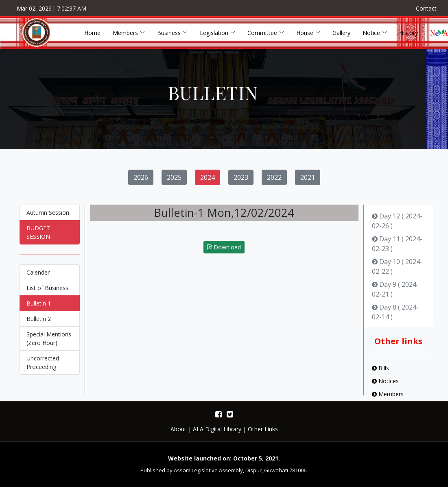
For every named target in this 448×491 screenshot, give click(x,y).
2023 (241, 181)
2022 (274, 181)
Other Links (263, 429)
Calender (38, 276)
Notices (385, 385)
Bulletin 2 (39, 322)
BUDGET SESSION (38, 236)
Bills (380, 372)
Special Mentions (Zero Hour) (49, 342)
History (409, 33)
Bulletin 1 (39, 307)
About (178, 429)
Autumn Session (48, 216)
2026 (141, 181)
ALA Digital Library (217, 429)
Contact (426, 8)
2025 (174, 181)
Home (92, 33)
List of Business (47, 291)
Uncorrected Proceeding (43, 366)
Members (388, 398)
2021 (308, 181)
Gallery (341, 33)
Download (224, 251)
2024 (208, 181)
